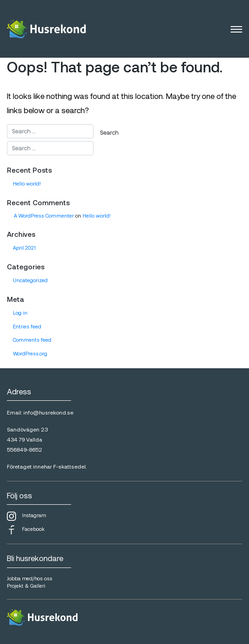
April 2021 (24, 248)
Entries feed (27, 326)
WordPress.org (30, 353)
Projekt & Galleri (26, 586)
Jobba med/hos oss (30, 578)
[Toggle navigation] (236, 29)
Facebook (26, 530)
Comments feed (32, 340)
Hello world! (27, 183)
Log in (20, 313)
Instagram (26, 516)
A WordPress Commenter (44, 216)
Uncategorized (30, 280)
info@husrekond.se (48, 412)
